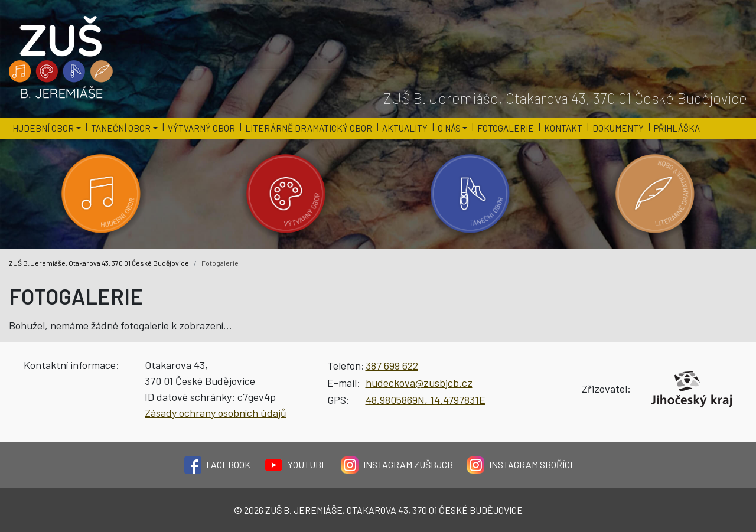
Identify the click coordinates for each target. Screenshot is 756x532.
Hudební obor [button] (43, 128)
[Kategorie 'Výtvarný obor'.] (286, 194)
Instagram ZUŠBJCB (397, 465)
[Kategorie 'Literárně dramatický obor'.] (655, 194)
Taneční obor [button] (121, 128)
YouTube (296, 465)
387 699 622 (392, 365)
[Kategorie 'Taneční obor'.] (470, 194)
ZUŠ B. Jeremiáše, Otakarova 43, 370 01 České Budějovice (99, 263)
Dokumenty (618, 128)
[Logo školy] (61, 58)
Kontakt (563, 128)
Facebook (217, 465)
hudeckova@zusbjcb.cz (419, 383)
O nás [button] (449, 128)
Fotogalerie (506, 128)
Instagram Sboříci (520, 465)
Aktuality (405, 128)
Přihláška (677, 128)
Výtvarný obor (201, 128)
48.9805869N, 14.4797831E (426, 400)
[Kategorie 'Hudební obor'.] (101, 194)
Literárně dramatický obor (309, 128)
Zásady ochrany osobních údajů (216, 413)
